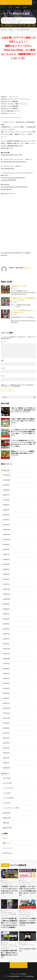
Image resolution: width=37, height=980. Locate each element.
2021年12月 (7, 708)
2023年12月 (7, 589)
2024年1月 (6, 584)
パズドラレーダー (23, 21)
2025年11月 (7, 475)
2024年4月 (6, 569)
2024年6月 (6, 559)
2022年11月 (7, 654)
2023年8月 (6, 609)
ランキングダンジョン (9, 808)
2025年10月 (7, 480)
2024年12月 (7, 530)
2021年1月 (6, 763)
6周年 (5, 21)
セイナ (5, 793)
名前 (3, 360)
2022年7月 (6, 673)
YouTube (10, 912)
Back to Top (18, 966)
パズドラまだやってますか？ (27, 950)
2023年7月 (6, 614)
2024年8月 (6, 549)
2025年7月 (6, 495)
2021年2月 (6, 758)
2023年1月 (6, 644)
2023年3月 (6, 634)
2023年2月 (6, 639)
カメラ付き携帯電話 (11, 914)
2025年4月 (6, 510)
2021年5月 (6, 743)
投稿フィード (7, 843)
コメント (4, 342)
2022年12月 (7, 649)
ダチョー (10, 882)
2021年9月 (6, 723)
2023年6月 (6, 619)
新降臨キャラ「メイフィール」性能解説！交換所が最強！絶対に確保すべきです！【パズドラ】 (23, 453)
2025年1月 (6, 525)
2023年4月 (6, 629)
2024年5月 (6, 564)
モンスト (5, 946)
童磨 (28, 916)
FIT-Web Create (14, 976)
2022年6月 (6, 678)
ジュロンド (6, 788)
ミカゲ (5, 803)
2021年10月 (7, 718)
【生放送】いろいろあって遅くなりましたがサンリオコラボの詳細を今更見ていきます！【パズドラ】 (27, 891)
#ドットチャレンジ (26, 912)
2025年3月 (6, 515)
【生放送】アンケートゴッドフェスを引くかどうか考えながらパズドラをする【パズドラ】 (9, 890)
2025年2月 (6, 520)
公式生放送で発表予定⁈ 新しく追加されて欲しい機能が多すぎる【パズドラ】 (9, 954)
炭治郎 (25, 7)
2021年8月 (6, 728)
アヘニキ (10, 945)
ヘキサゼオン (13, 22)
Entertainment (22, 914)
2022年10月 (7, 659)
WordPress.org (7, 853)
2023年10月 (7, 599)
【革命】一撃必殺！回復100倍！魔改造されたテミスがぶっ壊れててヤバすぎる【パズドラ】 (23, 421)
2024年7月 (6, 554)
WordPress (30, 976)
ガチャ (5, 783)
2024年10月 (7, 540)
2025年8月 (6, 490)
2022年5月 (6, 683)
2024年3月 (6, 574)
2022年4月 (6, 688)
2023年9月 (6, 604)
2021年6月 (6, 738)
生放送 (14, 19)
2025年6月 (6, 500)
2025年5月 (6, 505)
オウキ (5, 778)
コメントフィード (8, 848)
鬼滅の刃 (18, 7)
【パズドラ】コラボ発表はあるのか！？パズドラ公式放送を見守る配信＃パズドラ (27, 922)
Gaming (10, 21)
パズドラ (10, 7)
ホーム (3, 7)
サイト (3, 376)
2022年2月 (6, 698)
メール (3, 368)
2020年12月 (7, 768)
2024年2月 (6, 579)
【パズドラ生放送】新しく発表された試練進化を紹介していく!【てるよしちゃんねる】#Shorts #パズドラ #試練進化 (9, 923)
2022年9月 (6, 664)
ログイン (6, 838)
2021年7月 (6, 733)
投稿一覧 (27, 268)
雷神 (4, 823)
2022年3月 (6, 693)
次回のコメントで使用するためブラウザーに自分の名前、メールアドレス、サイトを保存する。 (18, 386)
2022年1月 (6, 703)
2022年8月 (6, 669)
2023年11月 (7, 594)
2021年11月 (7, 713)
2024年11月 (7, 535)
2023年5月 (6, 624)
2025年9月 (6, 485)
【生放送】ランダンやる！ (19, 286)
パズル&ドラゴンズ (8, 884)
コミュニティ (5, 916)
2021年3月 (6, 753)
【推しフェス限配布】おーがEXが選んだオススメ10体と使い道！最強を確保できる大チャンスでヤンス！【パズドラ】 (23, 410)
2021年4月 (6, 748)
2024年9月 (6, 544)
